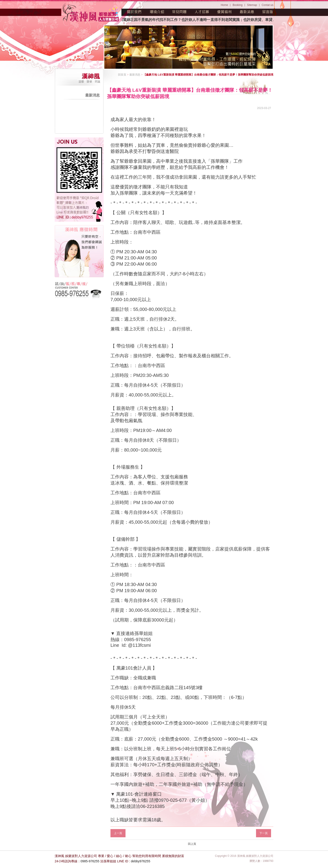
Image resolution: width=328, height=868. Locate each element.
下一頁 (264, 833)
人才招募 (202, 12)
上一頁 (118, 833)
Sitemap (252, 5)
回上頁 (192, 844)
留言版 (268, 12)
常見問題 (179, 12)
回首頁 (122, 75)
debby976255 (141, 861)
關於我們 (134, 12)
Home (224, 5)
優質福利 (225, 12)
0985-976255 (90, 861)
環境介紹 (157, 12)
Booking (237, 5)
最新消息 (247, 12)
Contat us (268, 5)
